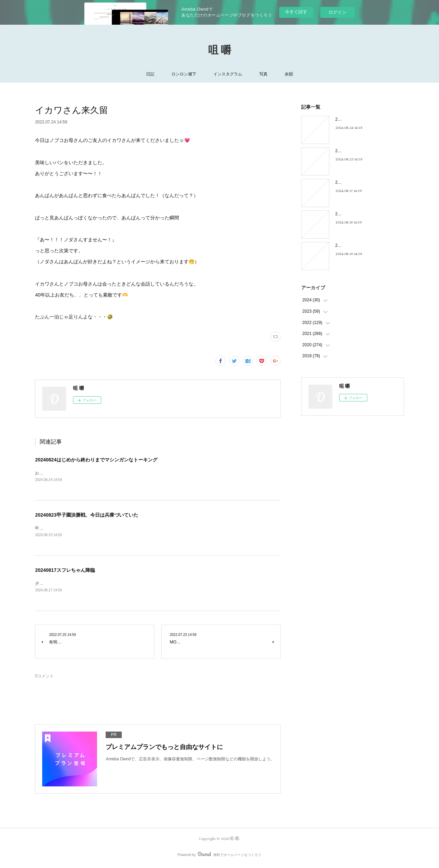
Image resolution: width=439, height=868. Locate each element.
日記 (150, 74)
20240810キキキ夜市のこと (361, 245)
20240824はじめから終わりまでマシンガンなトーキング (96, 460)
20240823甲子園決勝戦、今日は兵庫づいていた (86, 516)
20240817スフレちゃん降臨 (65, 571)
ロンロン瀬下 (184, 74)
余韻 (289, 74)
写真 (263, 74)
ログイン (337, 12)
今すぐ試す (296, 12)
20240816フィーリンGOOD (361, 214)
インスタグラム (228, 74)
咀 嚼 (220, 50)
